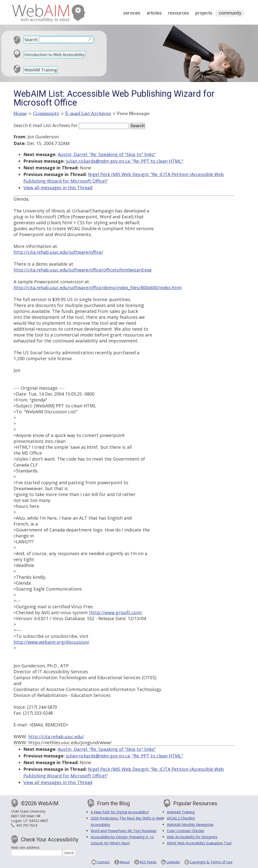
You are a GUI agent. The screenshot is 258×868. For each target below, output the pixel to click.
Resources (179, 13)
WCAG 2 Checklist (181, 818)
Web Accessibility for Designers (192, 837)
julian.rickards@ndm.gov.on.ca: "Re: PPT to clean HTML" (124, 161)
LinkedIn (173, 862)
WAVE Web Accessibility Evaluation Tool (199, 843)
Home (20, 113)
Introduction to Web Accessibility (54, 55)
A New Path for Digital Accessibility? (120, 812)
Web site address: (26, 847)
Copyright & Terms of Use (211, 862)
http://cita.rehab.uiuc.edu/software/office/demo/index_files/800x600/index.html (98, 288)
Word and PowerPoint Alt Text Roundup (124, 831)
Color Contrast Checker (186, 831)
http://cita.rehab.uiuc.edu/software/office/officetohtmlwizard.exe (83, 270)
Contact (103, 862)
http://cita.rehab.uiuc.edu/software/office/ (58, 252)
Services (132, 13)
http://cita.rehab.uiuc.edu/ (56, 737)
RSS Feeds (148, 862)
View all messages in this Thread (58, 188)
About (125, 862)
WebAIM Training (41, 70)
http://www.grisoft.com (115, 612)
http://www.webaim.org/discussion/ (51, 642)
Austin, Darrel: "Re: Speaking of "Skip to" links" (107, 154)
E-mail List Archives (88, 113)
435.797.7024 (27, 825)
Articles (154, 13)
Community (230, 13)
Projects (204, 13)
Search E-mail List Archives (42, 125)
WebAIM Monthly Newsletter (190, 825)
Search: (31, 40)
